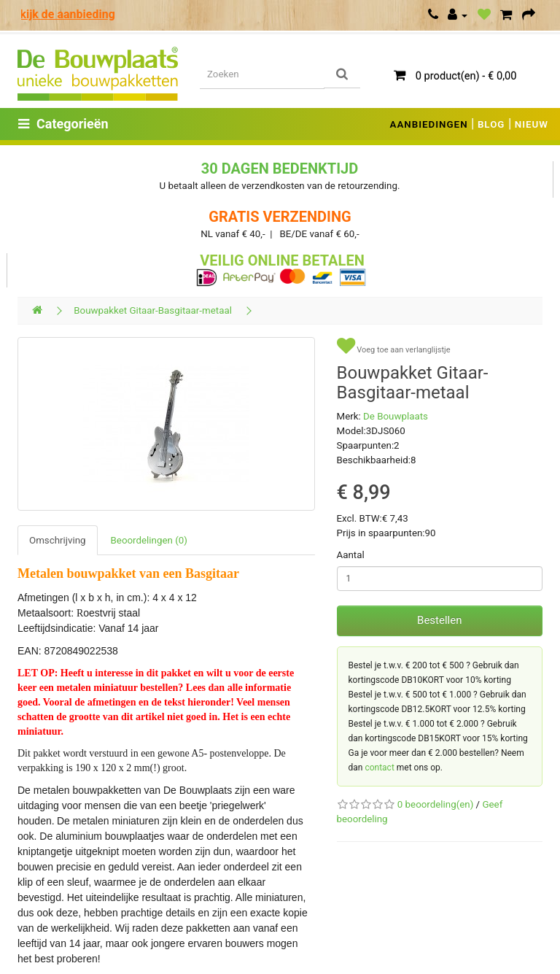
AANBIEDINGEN (429, 124)
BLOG (491, 124)
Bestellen (439, 620)
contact (379, 768)
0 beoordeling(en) (435, 804)
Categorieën (63, 124)
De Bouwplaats (396, 416)
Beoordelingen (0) (149, 540)
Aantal (351, 555)
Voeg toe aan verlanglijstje (394, 346)
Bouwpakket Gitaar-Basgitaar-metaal (153, 310)
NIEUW (532, 124)
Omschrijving (58, 540)
